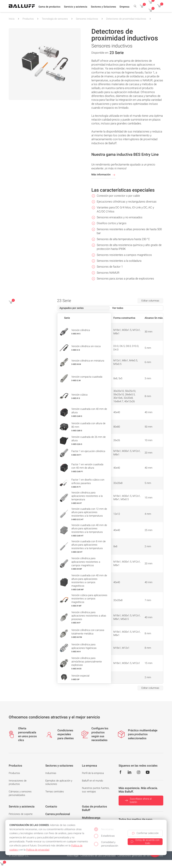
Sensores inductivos (87, 19)
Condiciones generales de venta (135, 856)
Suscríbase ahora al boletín (138, 801)
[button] (49, 7)
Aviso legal (73, 856)
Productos (28, 19)
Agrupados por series (72, 308)
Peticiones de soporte (21, 814)
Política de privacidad (38, 850)
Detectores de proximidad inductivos (126, 19)
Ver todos (118, 308)
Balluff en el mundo (92, 781)
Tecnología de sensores (55, 19)
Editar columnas (150, 301)
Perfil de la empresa (93, 773)
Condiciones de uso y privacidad (98, 856)
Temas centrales (55, 792)
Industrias (51, 773)
